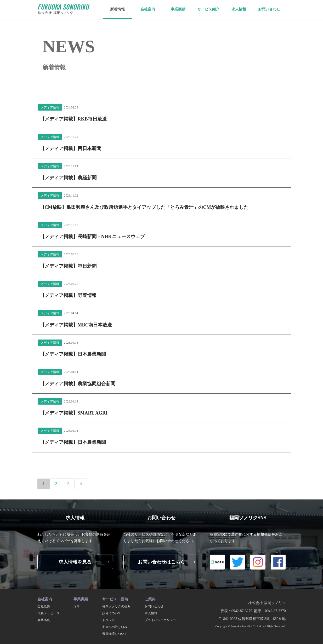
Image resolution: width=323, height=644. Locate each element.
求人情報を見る (75, 562)
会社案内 (148, 9)
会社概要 (44, 606)
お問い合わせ (269, 9)
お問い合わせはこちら (161, 562)
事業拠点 (44, 620)
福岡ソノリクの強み (116, 606)
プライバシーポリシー (160, 620)
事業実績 (178, 9)
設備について (112, 613)
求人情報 (239, 9)
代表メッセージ (48, 613)
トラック (109, 620)
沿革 (77, 606)
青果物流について (115, 634)
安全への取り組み (115, 627)
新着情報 (117, 9)
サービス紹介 (208, 9)
